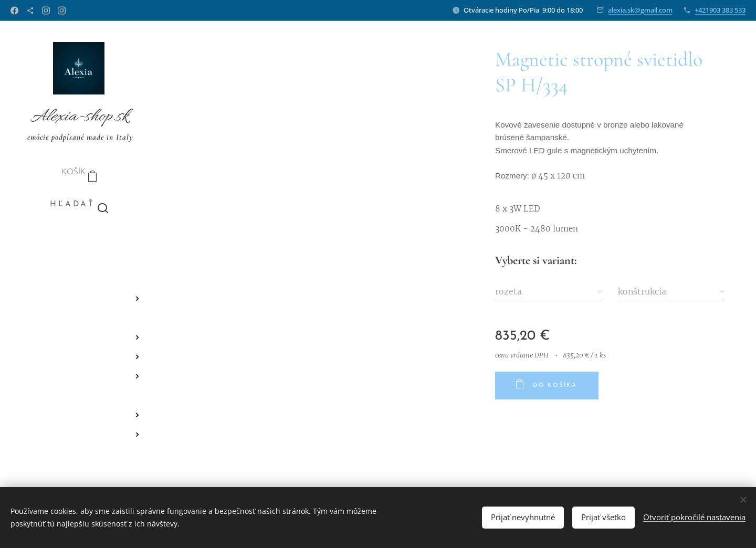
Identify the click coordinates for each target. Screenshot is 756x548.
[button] (79, 205)
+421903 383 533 (720, 10)
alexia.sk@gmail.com (640, 10)
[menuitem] (79, 248)
